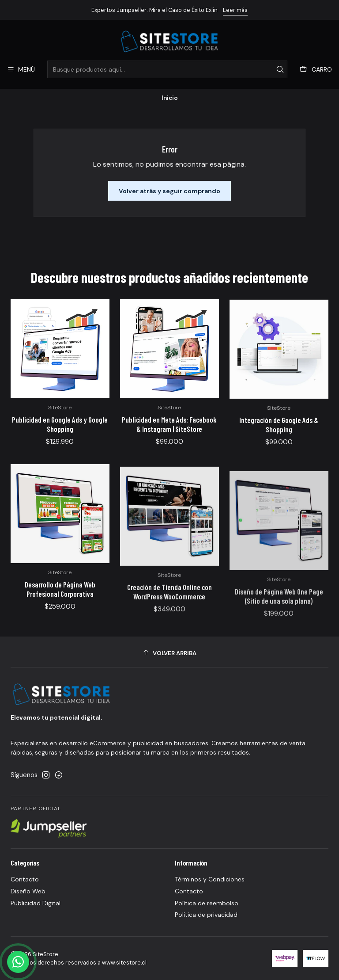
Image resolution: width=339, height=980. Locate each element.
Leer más (235, 10)
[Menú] (21, 70)
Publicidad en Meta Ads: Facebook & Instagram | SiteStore (169, 440)
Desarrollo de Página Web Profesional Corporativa (60, 626)
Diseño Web (28, 891)
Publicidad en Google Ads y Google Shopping (60, 433)
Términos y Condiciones (210, 879)
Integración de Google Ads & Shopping (279, 450)
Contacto (25, 879)
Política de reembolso (207, 903)
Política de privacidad (206, 915)
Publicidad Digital (36, 903)
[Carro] (316, 70)
